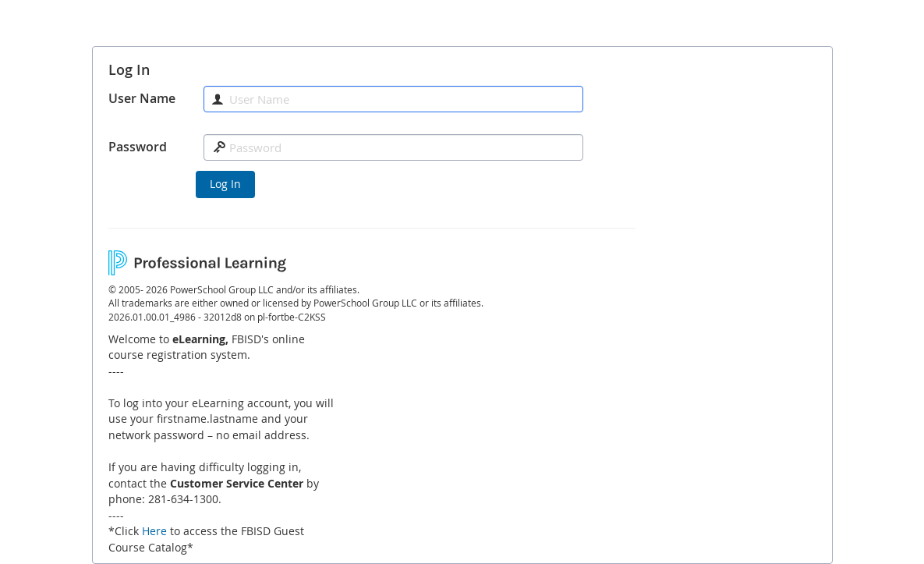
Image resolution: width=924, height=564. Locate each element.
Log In (225, 184)
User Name (142, 98)
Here (154, 531)
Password (138, 147)
